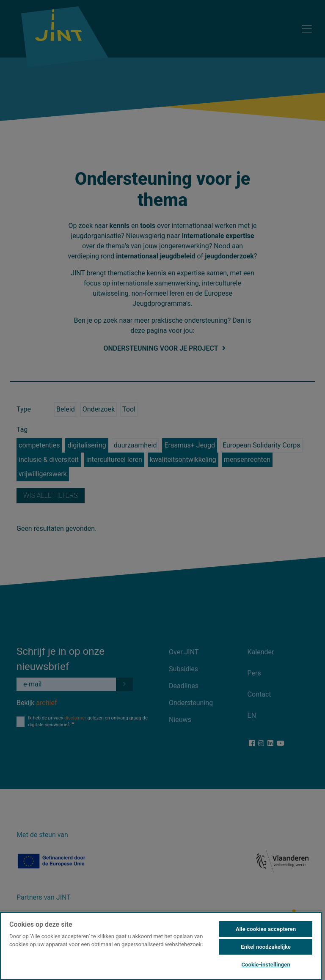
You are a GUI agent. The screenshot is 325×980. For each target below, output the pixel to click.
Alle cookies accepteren (266, 929)
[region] (161, 946)
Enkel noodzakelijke (266, 947)
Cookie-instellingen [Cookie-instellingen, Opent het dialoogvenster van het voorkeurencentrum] (266, 965)
